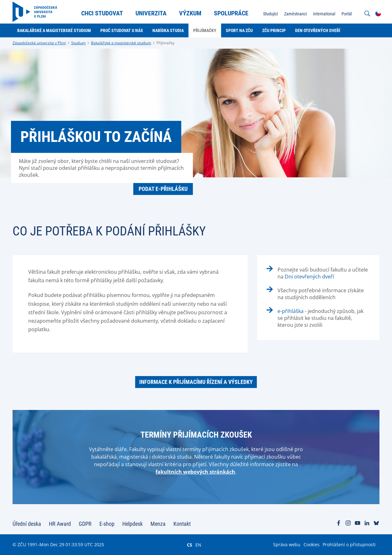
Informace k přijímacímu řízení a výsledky (196, 382)
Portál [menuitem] (347, 14)
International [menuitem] (324, 14)
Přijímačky (165, 43)
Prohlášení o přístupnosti (349, 544)
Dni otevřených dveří (309, 277)
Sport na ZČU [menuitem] (239, 30)
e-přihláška (291, 311)
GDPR (85, 524)
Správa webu (287, 544)
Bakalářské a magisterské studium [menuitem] (54, 30)
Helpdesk (132, 524)
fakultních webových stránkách (195, 472)
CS (190, 545)
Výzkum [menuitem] (190, 13)
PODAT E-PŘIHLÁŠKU (163, 189)
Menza (158, 524)
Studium (78, 43)
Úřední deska (27, 524)
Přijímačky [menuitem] (205, 30)
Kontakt (182, 524)
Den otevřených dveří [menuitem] (318, 30)
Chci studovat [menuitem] (102, 13)
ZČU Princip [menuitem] (274, 30)
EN (198, 545)
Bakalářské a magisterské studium (121, 43)
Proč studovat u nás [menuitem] (122, 30)
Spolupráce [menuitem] (231, 13)
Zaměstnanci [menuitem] (295, 14)
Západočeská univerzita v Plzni (39, 43)
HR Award (60, 524)
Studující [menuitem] (270, 14)
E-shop (107, 524)
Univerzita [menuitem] (151, 13)
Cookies (312, 544)
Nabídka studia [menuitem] (168, 30)
